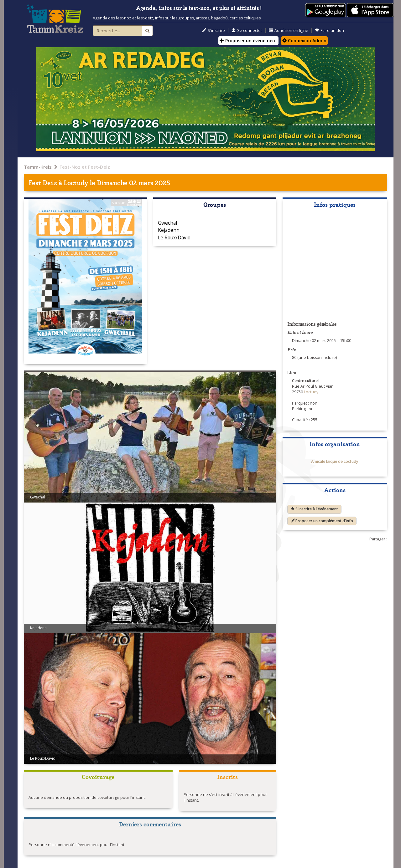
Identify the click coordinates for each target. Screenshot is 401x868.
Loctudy (76, 182)
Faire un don (329, 31)
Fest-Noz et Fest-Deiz (85, 167)
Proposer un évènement (248, 41)
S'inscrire (214, 31)
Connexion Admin (304, 41)
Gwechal (167, 223)
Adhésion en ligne (289, 31)
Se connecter (247, 31)
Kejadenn (169, 230)
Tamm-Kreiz (38, 167)
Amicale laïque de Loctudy (335, 461)
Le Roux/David (174, 237)
